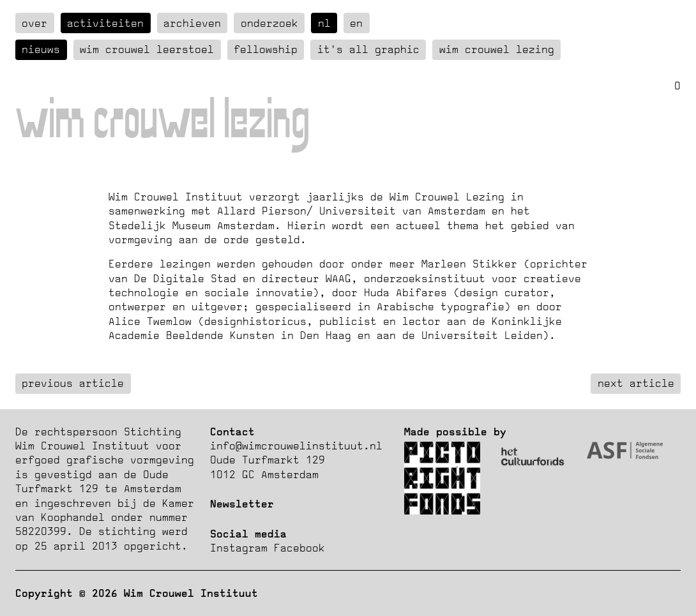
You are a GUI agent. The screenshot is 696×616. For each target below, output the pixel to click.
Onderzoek (269, 23)
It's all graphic (368, 49)
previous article (73, 383)
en (356, 23)
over (34, 23)
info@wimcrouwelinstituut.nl (296, 446)
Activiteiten (105, 23)
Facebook (299, 548)
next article (636, 383)
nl (324, 23)
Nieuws (41, 49)
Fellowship (266, 49)
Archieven (192, 23)
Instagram (239, 548)
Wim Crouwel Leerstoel (147, 49)
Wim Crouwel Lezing (497, 49)
